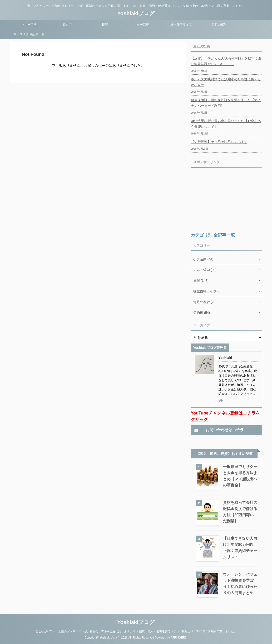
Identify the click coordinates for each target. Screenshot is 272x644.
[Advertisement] (227, 200)
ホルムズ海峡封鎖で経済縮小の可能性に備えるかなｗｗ (226, 82)
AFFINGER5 (179, 638)
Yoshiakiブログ (136, 13)
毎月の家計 (219, 25)
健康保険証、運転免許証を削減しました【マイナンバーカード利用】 (226, 103)
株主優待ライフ (181, 25)
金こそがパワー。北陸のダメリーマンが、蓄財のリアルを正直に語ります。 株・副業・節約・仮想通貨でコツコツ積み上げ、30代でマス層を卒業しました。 (136, 631)
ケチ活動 (143, 25)
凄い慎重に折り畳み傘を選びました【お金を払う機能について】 (226, 124)
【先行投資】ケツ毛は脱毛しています (219, 142)
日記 (105, 25)
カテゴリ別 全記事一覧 (29, 34)
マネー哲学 (29, 25)
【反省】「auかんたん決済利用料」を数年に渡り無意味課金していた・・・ (226, 61)
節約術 (67, 25)
